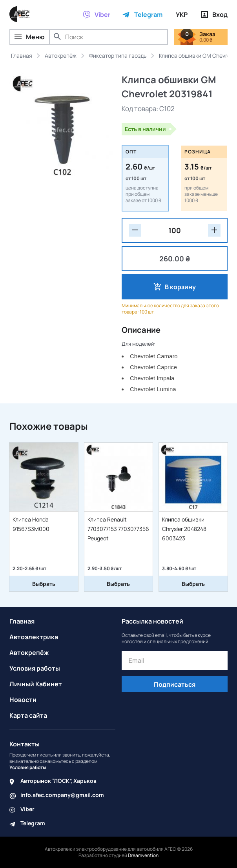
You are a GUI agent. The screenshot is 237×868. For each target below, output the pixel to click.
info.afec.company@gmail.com (62, 795)
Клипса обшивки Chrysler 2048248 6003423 (184, 529)
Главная (22, 621)
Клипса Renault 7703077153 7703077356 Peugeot (118, 529)
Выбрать (44, 584)
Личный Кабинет (36, 684)
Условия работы (35, 668)
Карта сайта (28, 715)
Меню (30, 37)
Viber (27, 809)
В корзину (180, 287)
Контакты (25, 744)
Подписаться (175, 684)
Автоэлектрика (34, 637)
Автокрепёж (29, 653)
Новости (23, 700)
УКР (182, 15)
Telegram (33, 823)
